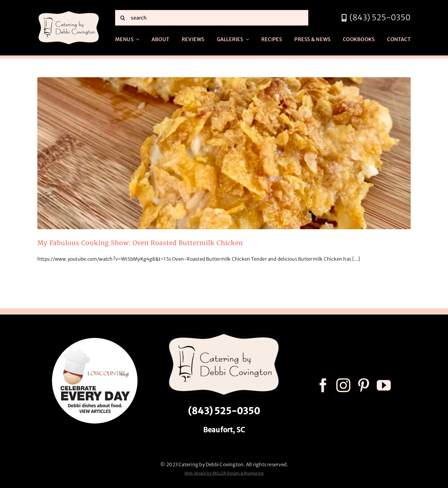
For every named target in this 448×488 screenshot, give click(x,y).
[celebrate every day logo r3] (95, 340)
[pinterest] (364, 385)
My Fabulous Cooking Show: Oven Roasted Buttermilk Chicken (140, 243)
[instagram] (343, 385)
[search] (212, 18)
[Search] (123, 18)
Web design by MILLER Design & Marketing (224, 473)
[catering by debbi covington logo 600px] (69, 11)
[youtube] (384, 385)
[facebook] (323, 385)
